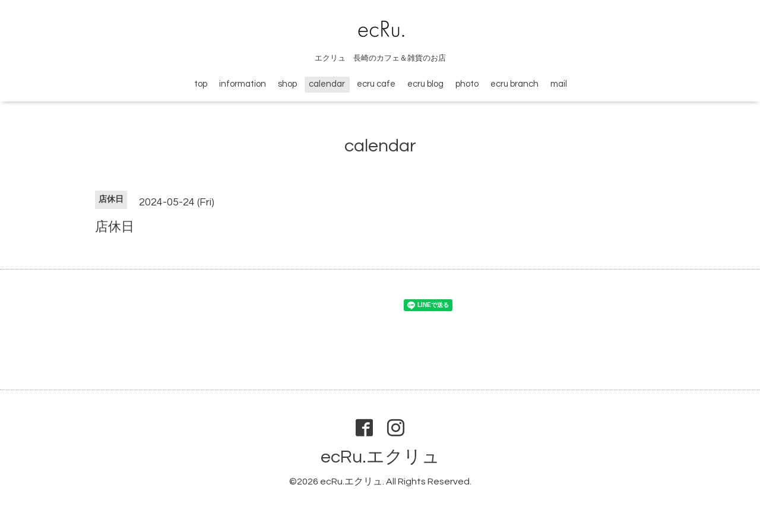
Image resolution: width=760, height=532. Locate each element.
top (201, 84)
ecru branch (514, 84)
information (243, 84)
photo (467, 84)
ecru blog (425, 84)
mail (559, 84)
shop (287, 84)
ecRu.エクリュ (380, 457)
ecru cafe (376, 84)
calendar (327, 84)
